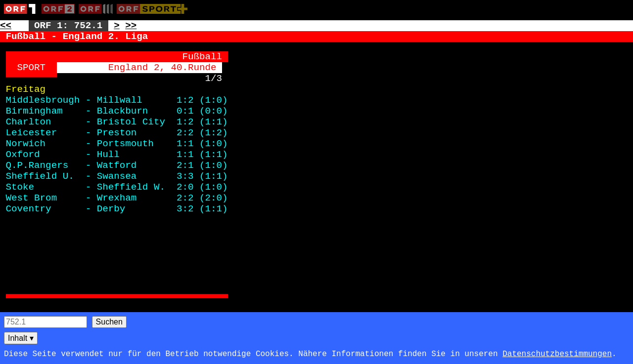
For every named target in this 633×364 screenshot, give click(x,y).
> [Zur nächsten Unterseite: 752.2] (117, 26)
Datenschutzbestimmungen (557, 354)
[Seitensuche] (45, 322)
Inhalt (21, 338)
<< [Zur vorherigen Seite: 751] (6, 26)
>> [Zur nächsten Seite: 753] (131, 26)
